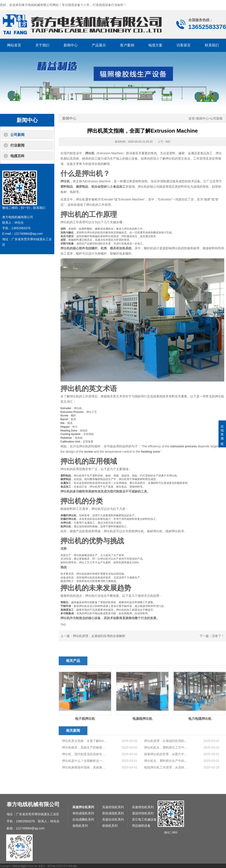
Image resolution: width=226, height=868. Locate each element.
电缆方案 (155, 45)
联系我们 (212, 45)
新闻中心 (71, 45)
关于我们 (42, 45)
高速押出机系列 (83, 855)
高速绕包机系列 (143, 855)
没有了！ (218, 636)
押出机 (90, 153)
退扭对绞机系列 (143, 861)
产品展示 (99, 45)
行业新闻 (17, 145)
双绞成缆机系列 (113, 861)
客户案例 (127, 45)
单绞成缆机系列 (83, 861)
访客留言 (184, 45)
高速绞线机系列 (113, 855)
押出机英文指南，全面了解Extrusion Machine (85, 767)
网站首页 (14, 45)
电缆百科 (17, 156)
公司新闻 (17, 135)
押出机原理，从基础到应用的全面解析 (99, 636)
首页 (192, 119)
